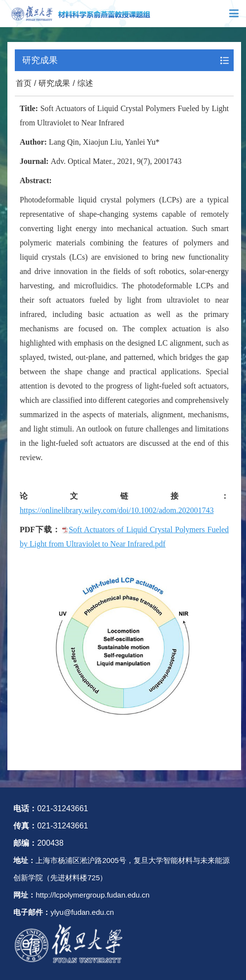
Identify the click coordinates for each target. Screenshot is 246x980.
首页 (24, 83)
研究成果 (54, 83)
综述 (85, 83)
